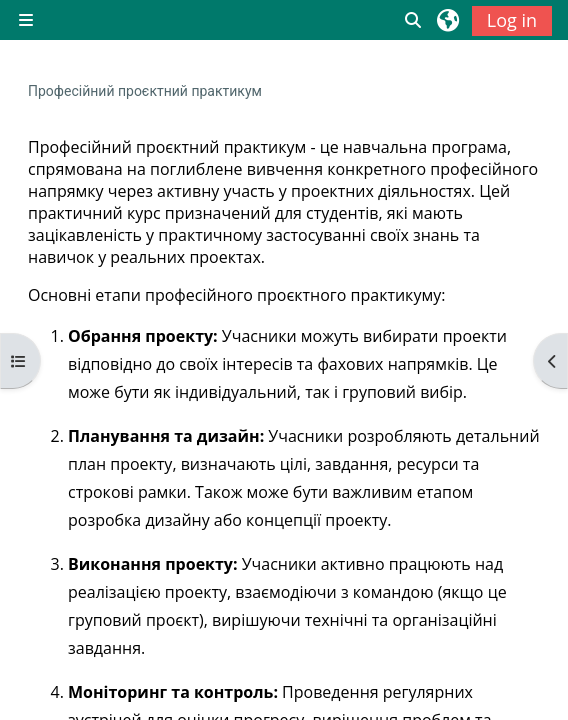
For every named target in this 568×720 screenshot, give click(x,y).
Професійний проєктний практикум (145, 91)
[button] (414, 20)
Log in (512, 20)
